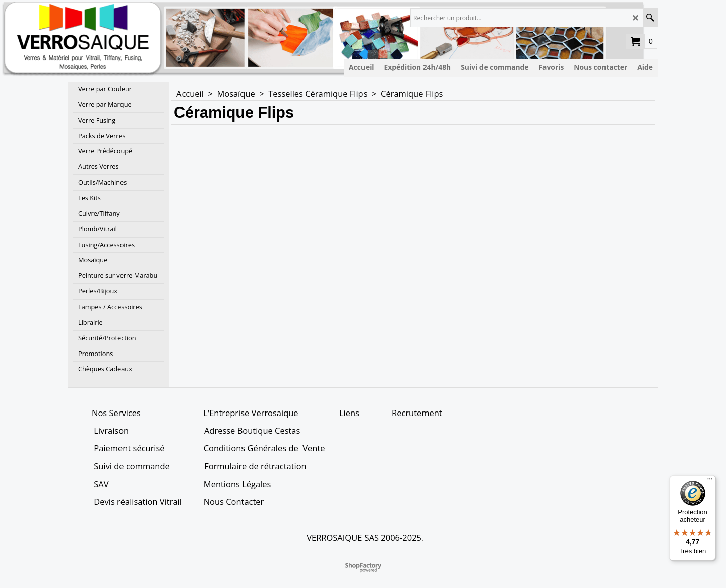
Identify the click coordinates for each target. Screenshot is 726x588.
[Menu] (710, 481)
